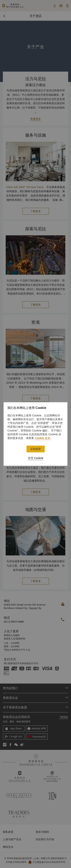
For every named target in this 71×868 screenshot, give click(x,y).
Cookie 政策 (42, 438)
